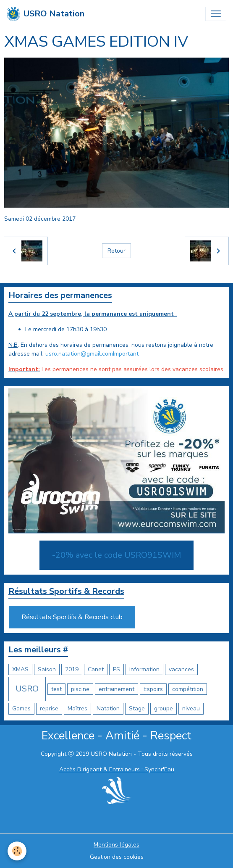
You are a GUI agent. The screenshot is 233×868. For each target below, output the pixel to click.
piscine (80, 689)
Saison (47, 669)
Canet (96, 669)
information (144, 669)
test (56, 689)
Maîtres (77, 708)
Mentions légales (116, 845)
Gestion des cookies (117, 857)
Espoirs (153, 689)
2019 (72, 669)
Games (21, 708)
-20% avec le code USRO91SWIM (116, 555)
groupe (164, 708)
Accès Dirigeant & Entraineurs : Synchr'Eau (117, 769)
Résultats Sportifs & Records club (72, 617)
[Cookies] (17, 851)
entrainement (116, 689)
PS (116, 669)
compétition (188, 689)
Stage (137, 708)
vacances (181, 669)
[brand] (46, 14)
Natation (108, 708)
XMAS (20, 669)
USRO (27, 689)
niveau (191, 708)
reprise (49, 708)
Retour (116, 251)
